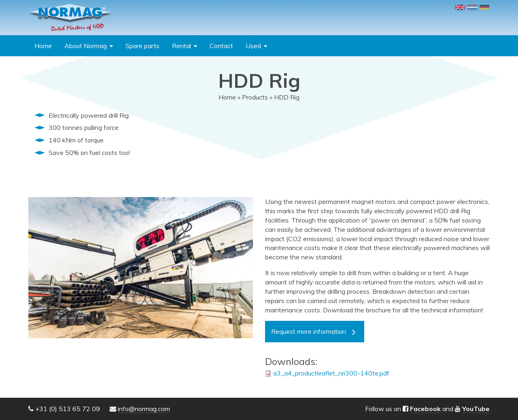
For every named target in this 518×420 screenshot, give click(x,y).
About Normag (86, 46)
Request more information (309, 331)
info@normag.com (144, 409)
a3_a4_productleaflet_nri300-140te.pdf (331, 373)
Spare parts (142, 46)
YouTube (476, 409)
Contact (221, 46)
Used (253, 46)
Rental (182, 46)
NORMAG (70, 18)
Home (43, 46)
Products (255, 97)
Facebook (425, 409)
